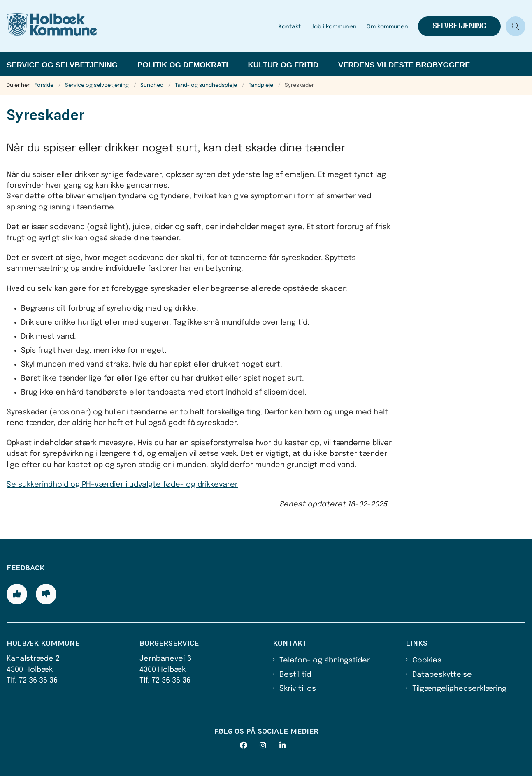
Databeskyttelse (442, 675)
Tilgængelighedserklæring (459, 689)
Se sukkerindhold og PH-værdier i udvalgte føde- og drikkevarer (122, 485)
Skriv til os (298, 689)
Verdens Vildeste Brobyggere (404, 65)
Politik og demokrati (183, 65)
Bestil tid (295, 675)
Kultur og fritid (283, 65)
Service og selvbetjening (62, 65)
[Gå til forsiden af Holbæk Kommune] (137, 26)
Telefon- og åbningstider (325, 660)
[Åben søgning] (516, 26)
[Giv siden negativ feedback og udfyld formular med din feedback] (46, 594)
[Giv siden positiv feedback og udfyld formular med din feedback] (17, 594)
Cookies (427, 660)
